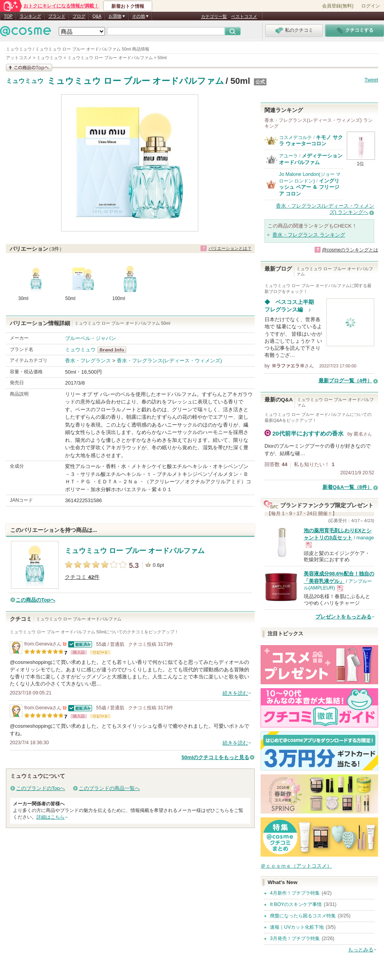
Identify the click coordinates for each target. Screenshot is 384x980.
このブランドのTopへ (41, 788)
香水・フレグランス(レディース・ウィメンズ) (169, 361)
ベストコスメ (244, 16)
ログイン (371, 6)
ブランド (57, 16)
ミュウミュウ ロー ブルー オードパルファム (136, 81)
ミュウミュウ (25, 81)
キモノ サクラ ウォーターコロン (311, 140)
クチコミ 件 (82, 577)
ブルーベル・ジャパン (91, 338)
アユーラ (288, 156)
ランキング (30, 16)
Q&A (97, 16)
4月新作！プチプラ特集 (295, 893)
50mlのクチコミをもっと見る (215, 757)
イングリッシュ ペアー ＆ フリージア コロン (309, 187)
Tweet (371, 80)
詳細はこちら (51, 817)
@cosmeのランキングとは (350, 250)
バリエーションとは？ (230, 248)
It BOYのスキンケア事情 (296, 904)
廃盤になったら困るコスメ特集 (303, 916)
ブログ (79, 16)
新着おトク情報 (128, 6)
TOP (8, 16)
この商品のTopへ (35, 600)
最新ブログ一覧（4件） (345, 381)
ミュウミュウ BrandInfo (114, 350)
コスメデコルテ (295, 137)
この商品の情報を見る (29, 68)
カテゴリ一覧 (214, 16)
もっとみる (361, 950)
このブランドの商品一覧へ (109, 788)
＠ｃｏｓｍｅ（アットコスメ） (296, 866)
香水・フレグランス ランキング (309, 235)
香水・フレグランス (88, 361)
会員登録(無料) (338, 6)
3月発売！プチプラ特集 (295, 938)
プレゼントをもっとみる (343, 617)
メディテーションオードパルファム (311, 159)
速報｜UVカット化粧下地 (297, 927)
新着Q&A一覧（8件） (347, 487)
